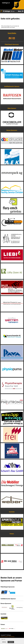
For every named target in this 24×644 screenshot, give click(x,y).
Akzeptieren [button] (11, 642)
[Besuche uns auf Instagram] (12, 38)
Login (13, 11)
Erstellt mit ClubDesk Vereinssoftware (8, 637)
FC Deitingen (7, 11)
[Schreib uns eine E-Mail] (14, 38)
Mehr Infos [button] (3, 639)
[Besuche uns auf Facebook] (10, 38)
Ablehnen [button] (4, 642)
